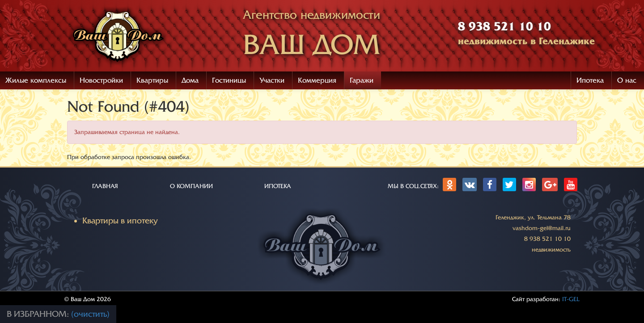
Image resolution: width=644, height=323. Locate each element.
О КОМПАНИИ (191, 186)
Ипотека (590, 80)
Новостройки (101, 80)
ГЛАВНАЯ (105, 186)
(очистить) (90, 314)
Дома (190, 80)
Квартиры (152, 80)
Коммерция (317, 80)
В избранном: (39, 314)
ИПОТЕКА (278, 186)
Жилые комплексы (36, 80)
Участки (272, 80)
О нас (627, 80)
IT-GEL (571, 299)
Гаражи (362, 80)
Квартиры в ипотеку (120, 221)
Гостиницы (229, 80)
